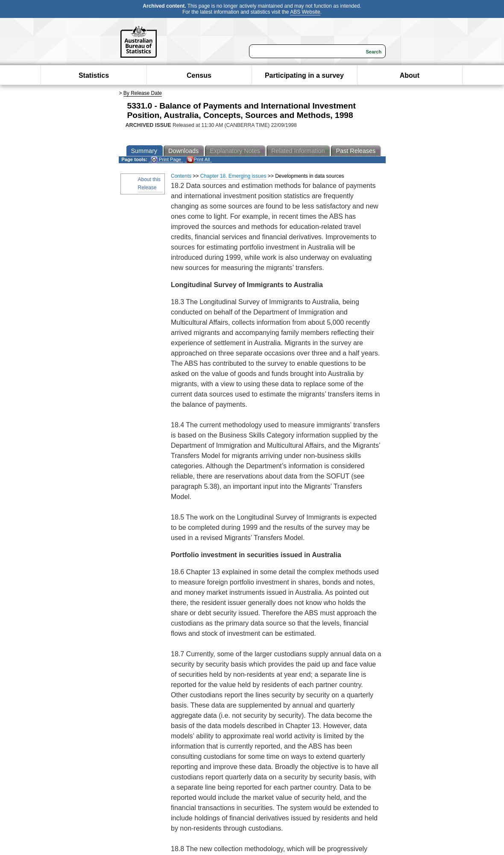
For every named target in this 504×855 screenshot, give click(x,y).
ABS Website (305, 12)
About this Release (149, 184)
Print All (198, 160)
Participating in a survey (304, 75)
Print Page (166, 160)
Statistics (94, 75)
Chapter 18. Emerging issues (233, 176)
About (410, 75)
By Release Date (143, 93)
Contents (181, 176)
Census (199, 75)
